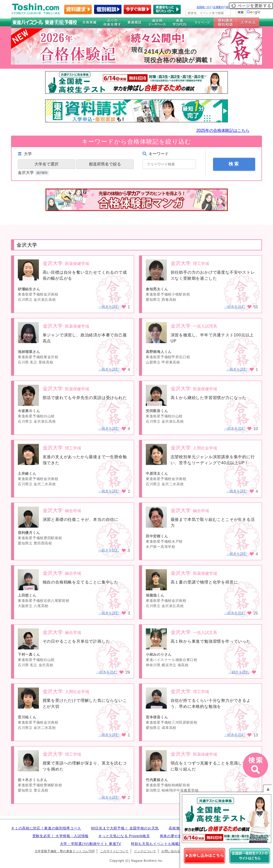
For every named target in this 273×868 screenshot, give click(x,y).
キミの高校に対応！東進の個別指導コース (46, 828)
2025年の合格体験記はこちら (223, 130)
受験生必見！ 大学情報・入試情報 (60, 836)
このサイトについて (114, 851)
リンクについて (145, 851)
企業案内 (218, 7)
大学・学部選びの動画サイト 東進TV (91, 844)
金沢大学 (34, 173)
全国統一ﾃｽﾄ (204, 7)
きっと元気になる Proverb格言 (124, 836)
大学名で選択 (46, 164)
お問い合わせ (171, 851)
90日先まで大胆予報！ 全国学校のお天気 (125, 828)
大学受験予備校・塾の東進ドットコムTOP (65, 851)
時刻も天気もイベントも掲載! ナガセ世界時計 (169, 844)
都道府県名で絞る (105, 164)
